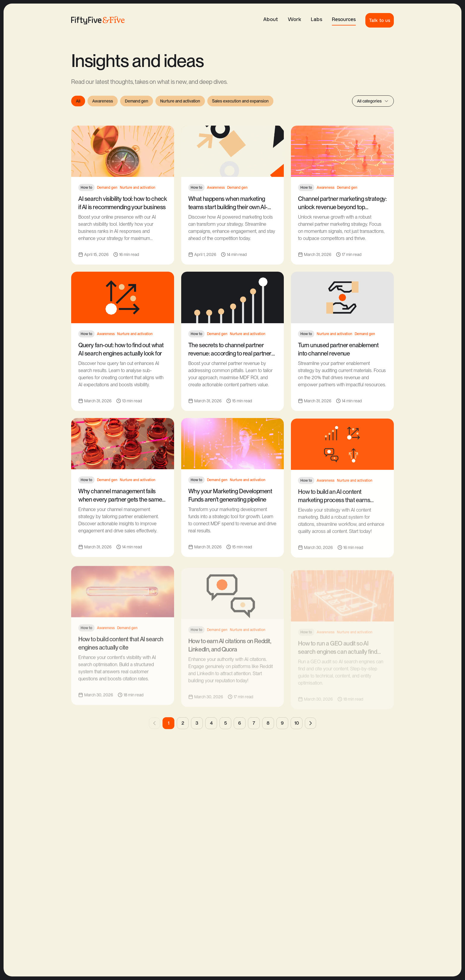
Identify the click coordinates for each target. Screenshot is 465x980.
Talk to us (380, 20)
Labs (317, 19)
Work (294, 19)
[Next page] (310, 723)
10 (297, 723)
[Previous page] (155, 723)
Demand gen (137, 101)
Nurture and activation (180, 101)
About (271, 19)
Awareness (103, 101)
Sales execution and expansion (240, 101)
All (78, 101)
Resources (344, 21)
